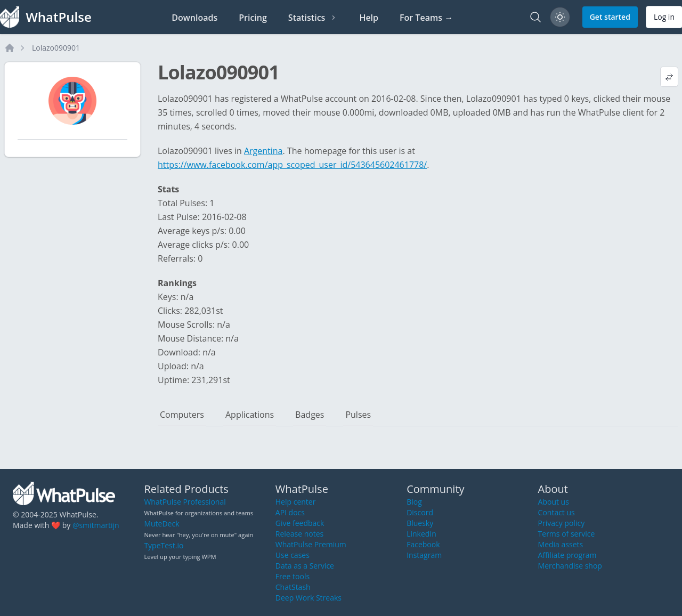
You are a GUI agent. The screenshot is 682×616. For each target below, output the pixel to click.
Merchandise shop (570, 566)
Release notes (299, 534)
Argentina (263, 151)
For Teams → (426, 18)
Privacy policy (562, 523)
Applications (250, 415)
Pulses (358, 415)
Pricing (253, 18)
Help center (296, 502)
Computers (182, 415)
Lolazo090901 (56, 48)
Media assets (561, 544)
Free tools (293, 576)
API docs (290, 512)
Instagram (424, 555)
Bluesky (420, 523)
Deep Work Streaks (308, 598)
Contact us (557, 512)
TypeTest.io (164, 545)
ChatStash (293, 587)
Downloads (194, 18)
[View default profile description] (669, 77)
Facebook (423, 544)
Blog (414, 502)
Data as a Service (305, 566)
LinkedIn (421, 534)
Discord (420, 512)
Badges (310, 415)
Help (369, 18)
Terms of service (567, 534)
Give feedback (300, 523)
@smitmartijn (96, 525)
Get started (610, 17)
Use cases (293, 555)
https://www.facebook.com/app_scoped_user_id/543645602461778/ (292, 165)
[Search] (535, 17)
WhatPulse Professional (185, 502)
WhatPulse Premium (311, 544)
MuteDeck (161, 524)
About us (554, 502)
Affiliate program (567, 555)
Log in (664, 17)
